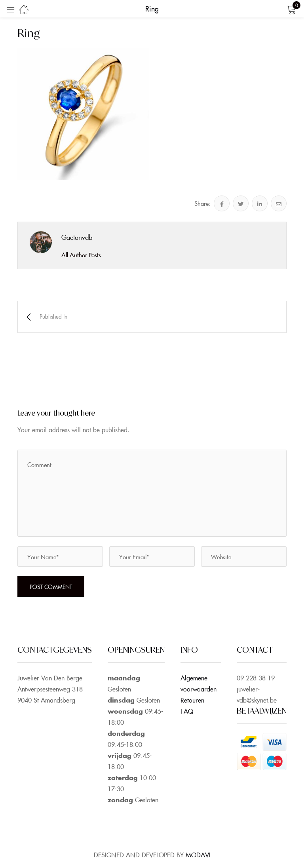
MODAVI (198, 855)
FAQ (187, 711)
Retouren (192, 700)
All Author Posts (81, 255)
